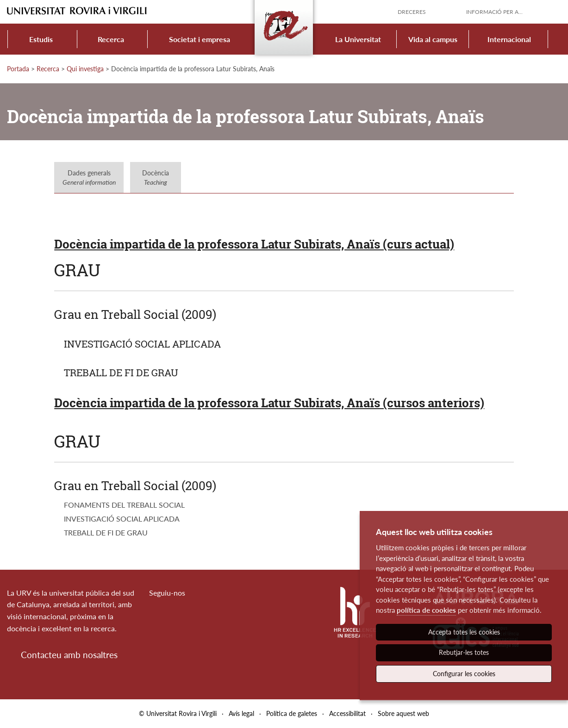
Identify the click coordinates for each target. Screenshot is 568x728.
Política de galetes (292, 713)
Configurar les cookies (464, 674)
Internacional (509, 39)
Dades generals (89, 177)
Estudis (41, 39)
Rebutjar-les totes (464, 652)
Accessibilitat (347, 713)
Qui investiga (85, 69)
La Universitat (358, 39)
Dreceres (412, 12)
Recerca (111, 39)
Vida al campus (433, 39)
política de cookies (426, 610)
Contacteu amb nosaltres (69, 655)
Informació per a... (494, 12)
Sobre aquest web (403, 713)
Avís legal (241, 713)
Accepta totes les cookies (464, 632)
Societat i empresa (200, 39)
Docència (156, 177)
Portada (18, 69)
